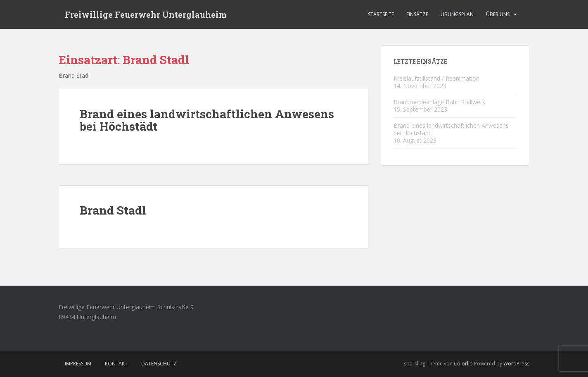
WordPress (516, 364)
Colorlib (463, 364)
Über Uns (498, 14)
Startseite (381, 14)
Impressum (78, 364)
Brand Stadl (113, 210)
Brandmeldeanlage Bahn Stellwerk (439, 102)
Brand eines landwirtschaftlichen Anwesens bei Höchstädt (207, 120)
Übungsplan (457, 14)
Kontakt (116, 364)
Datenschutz (159, 364)
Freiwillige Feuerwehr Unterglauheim (146, 14)
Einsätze (417, 14)
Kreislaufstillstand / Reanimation (436, 78)
